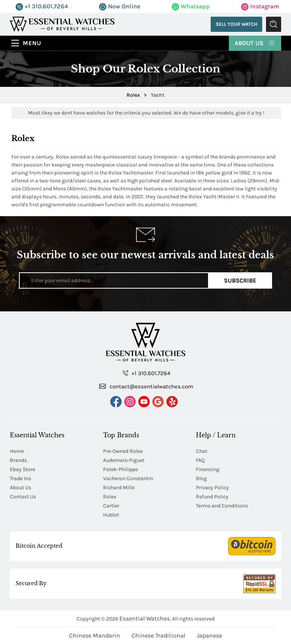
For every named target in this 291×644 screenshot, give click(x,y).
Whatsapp (191, 6)
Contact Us (23, 497)
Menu (32, 43)
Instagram (260, 6)
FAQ (200, 460)
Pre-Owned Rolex (123, 451)
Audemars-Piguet (124, 460)
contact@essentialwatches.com (146, 386)
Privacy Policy (212, 488)
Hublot (111, 515)
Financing (208, 469)
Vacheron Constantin (128, 478)
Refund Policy (212, 497)
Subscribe (240, 280)
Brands (18, 460)
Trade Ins (20, 478)
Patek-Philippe (120, 469)
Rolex (110, 497)
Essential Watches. (145, 618)
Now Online (120, 6)
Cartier (111, 506)
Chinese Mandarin (95, 635)
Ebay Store (23, 469)
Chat (202, 451)
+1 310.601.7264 (42, 6)
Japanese (209, 635)
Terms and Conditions (222, 506)
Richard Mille (119, 488)
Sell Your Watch (236, 24)
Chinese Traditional (158, 635)
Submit (274, 24)
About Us (255, 43)
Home (17, 451)
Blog (201, 478)
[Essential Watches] (62, 24)
